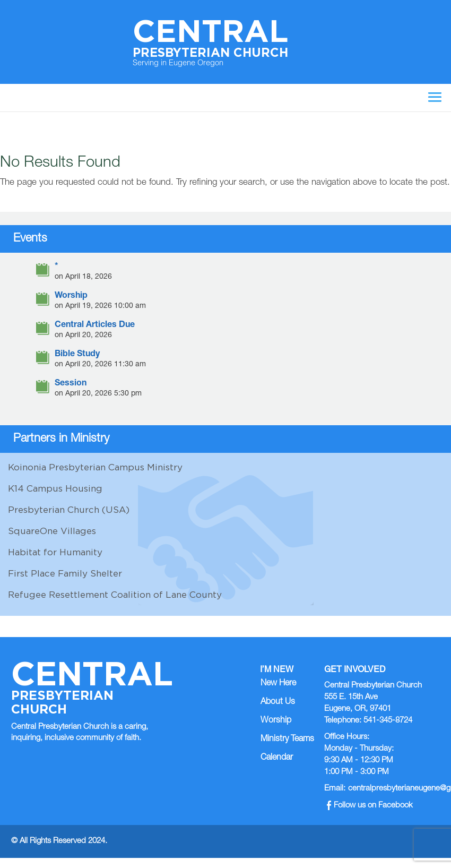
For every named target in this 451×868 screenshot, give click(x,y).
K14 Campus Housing (55, 488)
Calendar (277, 758)
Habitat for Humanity (55, 552)
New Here (278, 684)
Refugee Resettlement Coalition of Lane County (115, 595)
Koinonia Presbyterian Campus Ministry (95, 467)
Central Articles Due (95, 326)
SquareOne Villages (52, 531)
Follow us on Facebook (370, 806)
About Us (278, 702)
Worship (71, 297)
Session (71, 384)
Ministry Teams (287, 740)
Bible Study (77, 355)
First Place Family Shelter (65, 573)
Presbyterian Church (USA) (69, 510)
